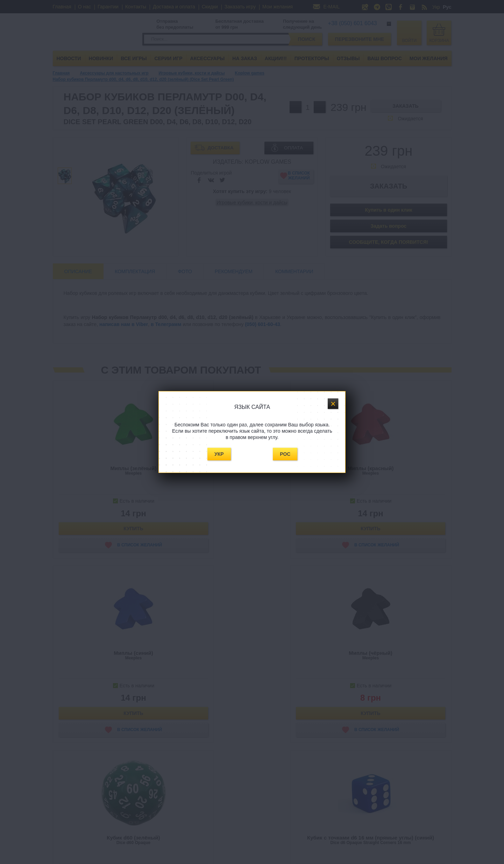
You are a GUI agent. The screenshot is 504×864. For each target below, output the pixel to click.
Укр (219, 454)
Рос (285, 454)
